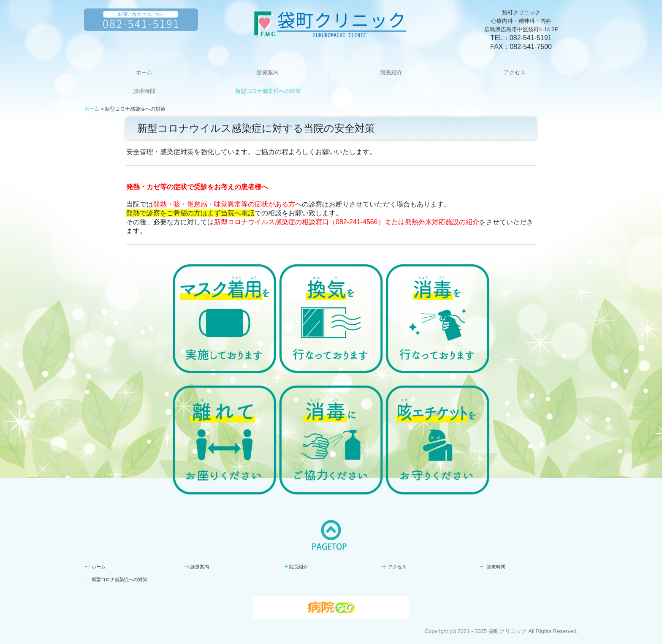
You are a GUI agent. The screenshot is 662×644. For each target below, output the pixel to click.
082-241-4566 (357, 222)
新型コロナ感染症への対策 (268, 91)
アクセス (515, 72)
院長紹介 (391, 72)
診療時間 (144, 91)
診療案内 (268, 72)
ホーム (144, 72)
